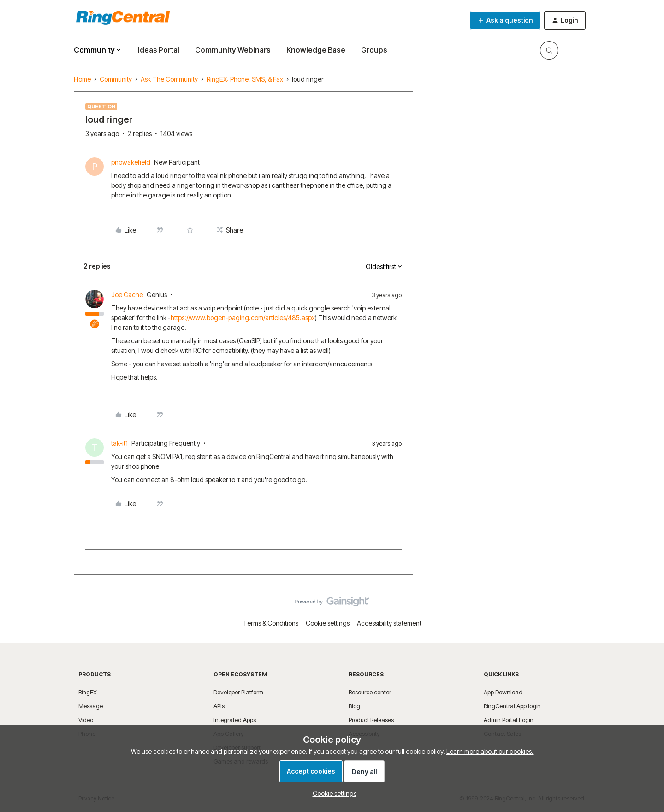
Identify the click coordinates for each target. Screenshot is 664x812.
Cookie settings (328, 623)
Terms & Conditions (271, 623)
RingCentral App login (512, 706)
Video (86, 720)
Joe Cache (127, 295)
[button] (505, 20)
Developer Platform (238, 692)
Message (91, 706)
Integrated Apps (235, 720)
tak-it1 (119, 443)
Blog (354, 706)
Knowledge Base (316, 50)
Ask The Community (169, 79)
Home (82, 79)
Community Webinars (233, 50)
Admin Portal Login (509, 720)
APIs (219, 706)
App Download (503, 692)
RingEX (88, 692)
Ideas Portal (159, 50)
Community (116, 79)
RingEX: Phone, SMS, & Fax (245, 79)
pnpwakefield (131, 162)
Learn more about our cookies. (490, 751)
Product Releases (371, 720)
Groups (374, 50)
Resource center (370, 692)
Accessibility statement (389, 623)
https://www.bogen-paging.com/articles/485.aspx (243, 318)
